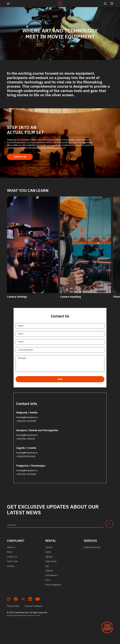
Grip (47, 566)
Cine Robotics (51, 575)
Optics (48, 552)
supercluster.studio (33, 615)
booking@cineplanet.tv (27, 417)
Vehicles (49, 571)
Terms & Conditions (33, 606)
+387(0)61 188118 (26, 439)
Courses (11, 566)
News (10, 552)
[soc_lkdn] (30, 600)
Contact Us (20, 157)
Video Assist (51, 561)
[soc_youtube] (38, 600)
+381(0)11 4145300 (26, 421)
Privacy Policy (13, 606)
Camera (49, 547)
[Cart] (112, 4)
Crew (48, 580)
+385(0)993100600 (26, 456)
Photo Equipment (53, 585)
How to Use (12, 561)
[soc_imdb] (23, 600)
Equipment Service (92, 547)
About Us (11, 547)
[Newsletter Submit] (109, 524)
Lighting (49, 557)
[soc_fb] (16, 600)
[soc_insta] (9, 600)
